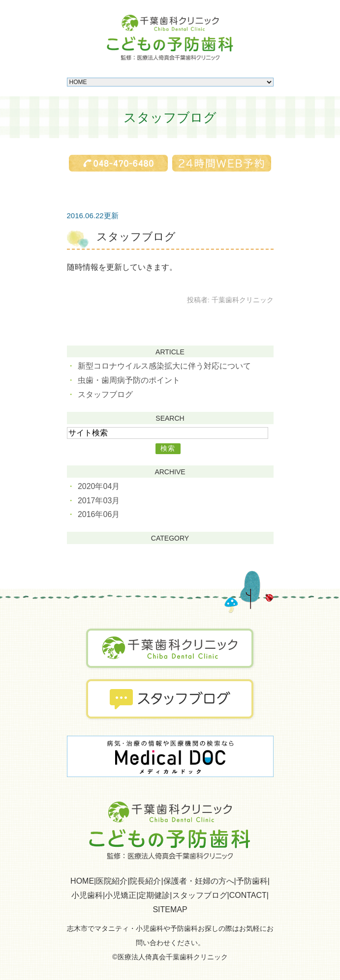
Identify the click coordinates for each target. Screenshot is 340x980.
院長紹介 (145, 881)
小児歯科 (87, 895)
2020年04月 (99, 486)
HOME (82, 881)
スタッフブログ (136, 237)
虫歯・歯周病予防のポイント (129, 380)
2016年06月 (99, 514)
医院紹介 (112, 881)
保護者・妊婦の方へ (199, 881)
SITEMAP (170, 909)
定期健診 (154, 895)
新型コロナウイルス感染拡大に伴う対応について (164, 366)
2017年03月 (99, 501)
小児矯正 (121, 895)
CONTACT (248, 895)
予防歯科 (252, 881)
